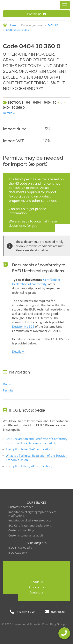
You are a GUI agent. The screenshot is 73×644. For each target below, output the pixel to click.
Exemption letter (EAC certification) (29, 449)
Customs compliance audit (26, 536)
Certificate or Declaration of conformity (36, 282)
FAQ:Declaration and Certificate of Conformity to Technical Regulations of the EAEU (37, 441)
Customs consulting (21, 531)
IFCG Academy (18, 553)
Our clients (36, 587)
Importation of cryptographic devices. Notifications (33, 514)
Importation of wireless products (30, 521)
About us (37, 582)
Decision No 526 (23, 326)
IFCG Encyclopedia (20, 548)
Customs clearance (21, 507)
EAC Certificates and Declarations (30, 526)
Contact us (36, 14)
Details (7, 113)
